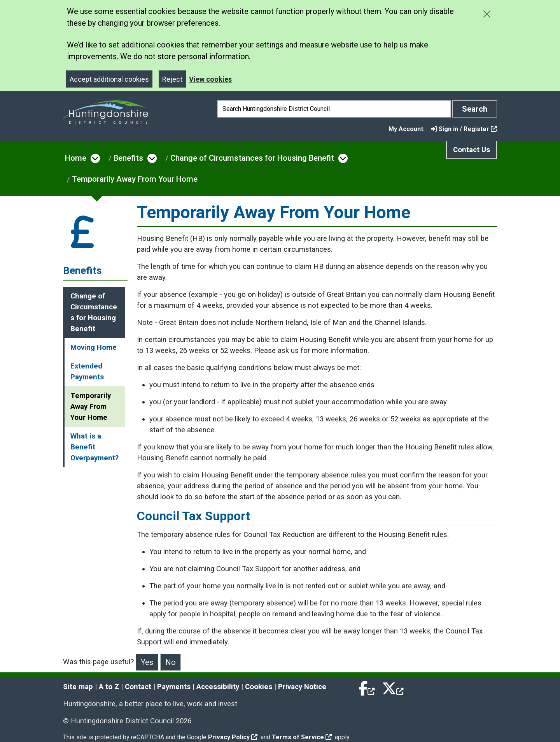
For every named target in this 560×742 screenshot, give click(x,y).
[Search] (334, 109)
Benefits (128, 158)
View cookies (210, 79)
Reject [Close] (172, 79)
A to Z (109, 687)
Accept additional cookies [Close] (109, 79)
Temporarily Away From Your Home (135, 179)
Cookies (259, 687)
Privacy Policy (233, 737)
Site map (78, 687)
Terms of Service (302, 737)
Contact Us (472, 150)
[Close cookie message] (487, 14)
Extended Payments (87, 372)
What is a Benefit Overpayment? (94, 447)
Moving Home (94, 347)
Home (76, 158)
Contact (138, 687)
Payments (174, 687)
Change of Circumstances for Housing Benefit (252, 158)
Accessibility (218, 687)
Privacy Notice (302, 687)
